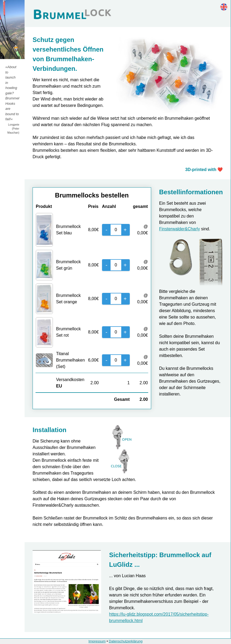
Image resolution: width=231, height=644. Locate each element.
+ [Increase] (125, 230)
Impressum (97, 641)
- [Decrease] (106, 230)
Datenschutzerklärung (126, 641)
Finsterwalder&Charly (180, 229)
